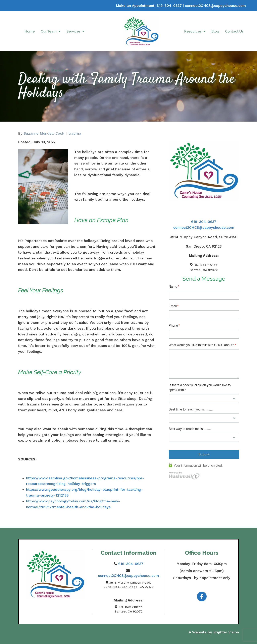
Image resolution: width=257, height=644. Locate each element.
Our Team (49, 31)
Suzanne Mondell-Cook (44, 133)
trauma (75, 133)
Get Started (54, 70)
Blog (215, 31)
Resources (193, 31)
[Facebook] (202, 596)
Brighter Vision (226, 632)
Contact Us (234, 31)
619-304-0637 (169, 6)
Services (73, 31)
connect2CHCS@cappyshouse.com (215, 6)
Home (30, 31)
